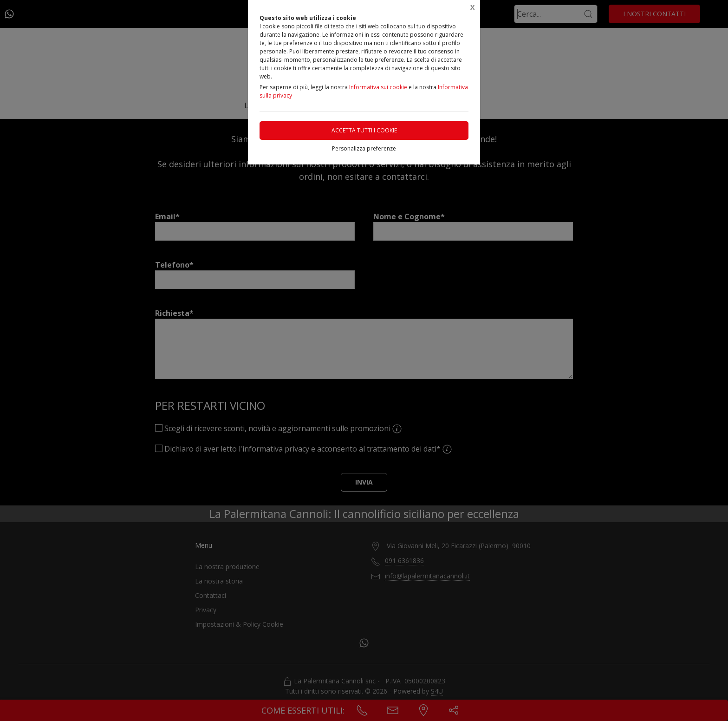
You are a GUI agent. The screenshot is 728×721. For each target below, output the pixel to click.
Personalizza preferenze (364, 148)
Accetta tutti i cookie (364, 130)
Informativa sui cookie (378, 87)
